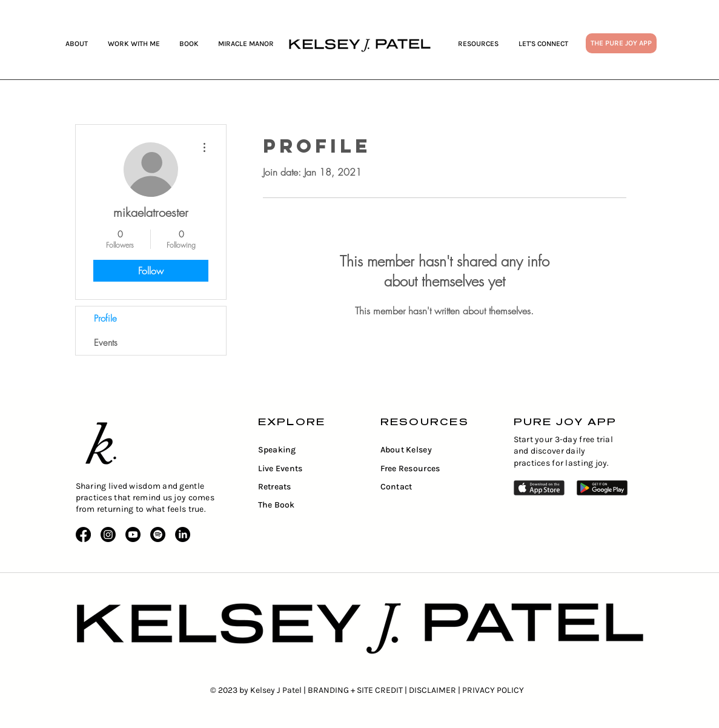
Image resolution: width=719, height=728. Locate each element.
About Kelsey (406, 450)
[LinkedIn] (183, 534)
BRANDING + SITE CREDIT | (358, 690)
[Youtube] (133, 534)
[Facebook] (83, 534)
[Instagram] (108, 534)
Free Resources (410, 468)
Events (106, 343)
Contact (396, 487)
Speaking (277, 450)
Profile (105, 319)
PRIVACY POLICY (493, 690)
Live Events (280, 468)
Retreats (275, 487)
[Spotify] (158, 534)
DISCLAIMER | (436, 690)
